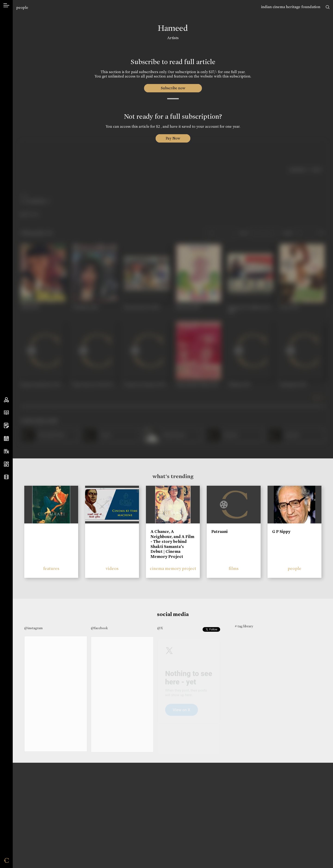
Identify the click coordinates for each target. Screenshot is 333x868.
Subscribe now (173, 88)
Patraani (219, 532)
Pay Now (173, 138)
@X (160, 628)
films (234, 568)
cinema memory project (173, 568)
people (22, 8)
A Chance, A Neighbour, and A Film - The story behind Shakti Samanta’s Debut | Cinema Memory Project (172, 544)
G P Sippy (281, 532)
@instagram (33, 628)
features (51, 568)
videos (112, 568)
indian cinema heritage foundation (291, 7)
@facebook (99, 628)
